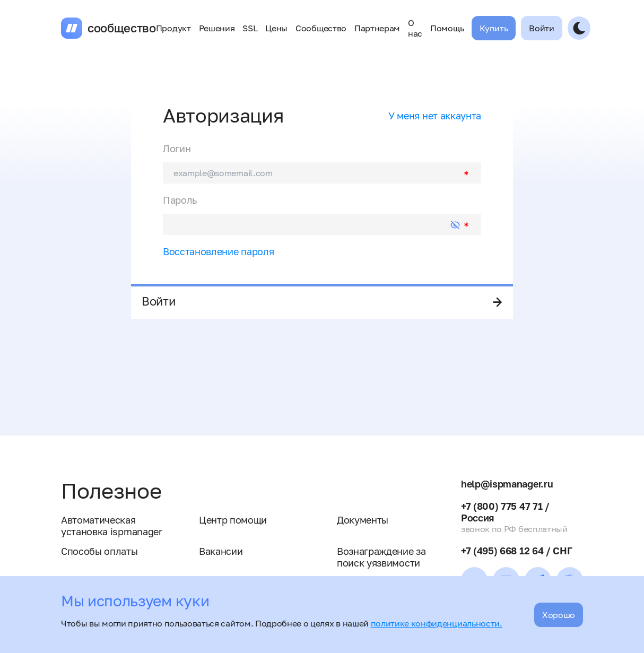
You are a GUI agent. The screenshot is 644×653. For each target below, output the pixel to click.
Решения (217, 28)
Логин (177, 149)
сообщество (122, 28)
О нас (415, 28)
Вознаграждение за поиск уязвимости (381, 557)
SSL (250, 28)
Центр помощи (233, 520)
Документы (363, 520)
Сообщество (321, 28)
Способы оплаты (99, 551)
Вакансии (221, 551)
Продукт (173, 28)
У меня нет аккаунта (435, 116)
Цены (276, 28)
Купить (494, 28)
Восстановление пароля (218, 251)
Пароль (180, 200)
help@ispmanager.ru (507, 484)
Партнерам (377, 28)
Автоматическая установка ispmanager (112, 526)
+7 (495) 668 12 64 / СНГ (516, 551)
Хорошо (559, 615)
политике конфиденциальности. (437, 623)
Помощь (447, 28)
